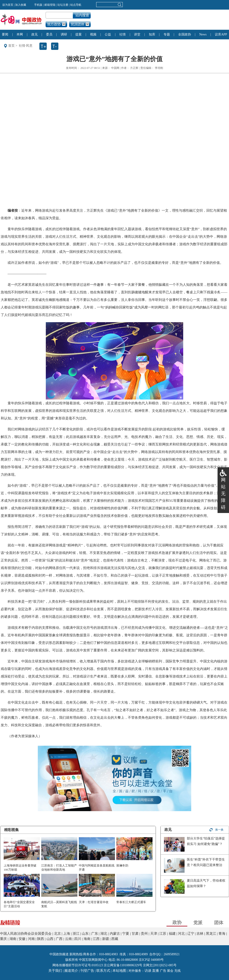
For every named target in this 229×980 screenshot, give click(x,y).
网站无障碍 (223, 494)
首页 (11, 46)
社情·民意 (26, 46)
